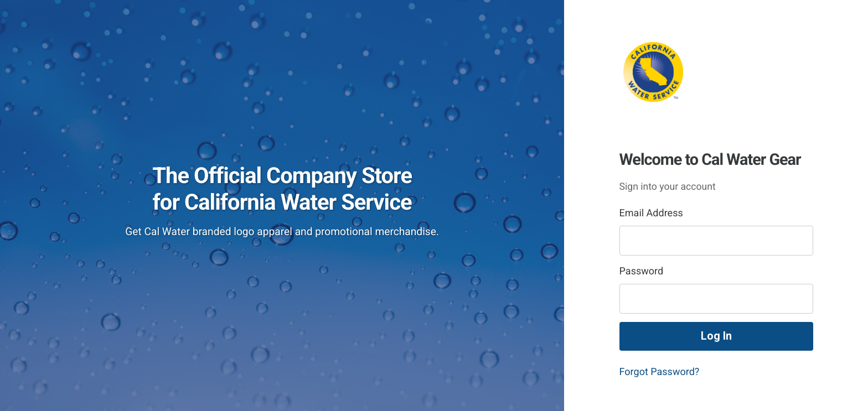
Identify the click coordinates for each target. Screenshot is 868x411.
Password (642, 271)
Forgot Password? (660, 372)
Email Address (651, 213)
